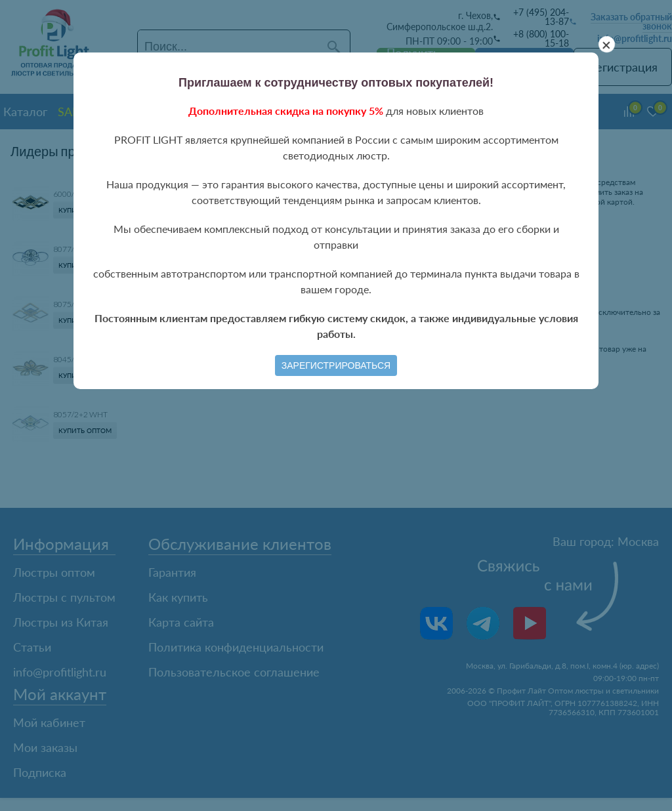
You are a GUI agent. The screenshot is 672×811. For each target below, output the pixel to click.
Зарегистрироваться (336, 365)
